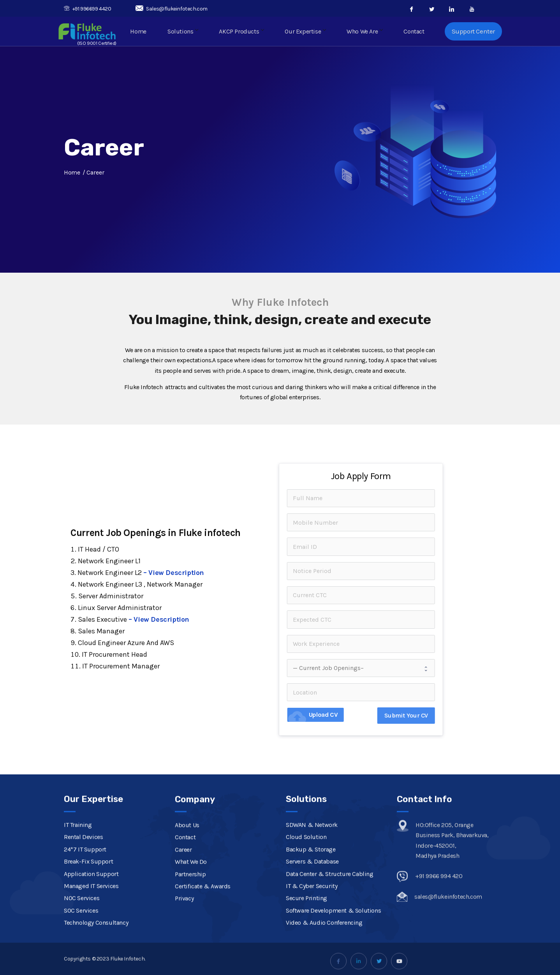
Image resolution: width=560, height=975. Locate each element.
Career (183, 929)
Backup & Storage (311, 947)
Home (147, 32)
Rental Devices (83, 935)
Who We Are (367, 32)
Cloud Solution (306, 935)
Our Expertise (309, 32)
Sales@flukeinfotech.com (172, 9)
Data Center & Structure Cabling (330, 971)
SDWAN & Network (312, 922)
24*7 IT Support (85, 947)
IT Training (78, 922)
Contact (415, 32)
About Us (187, 905)
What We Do (191, 941)
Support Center (473, 32)
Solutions (190, 32)
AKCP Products (247, 32)
